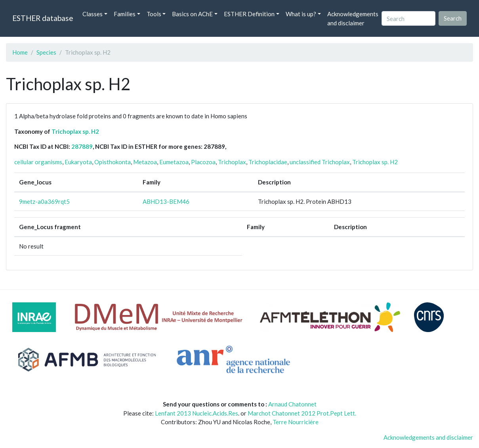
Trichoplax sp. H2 (75, 131)
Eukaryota (78, 162)
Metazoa (145, 162)
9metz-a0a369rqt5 (44, 201)
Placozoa (203, 162)
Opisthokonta (113, 162)
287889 (82, 146)
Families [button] (125, 14)
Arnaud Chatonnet (292, 404)
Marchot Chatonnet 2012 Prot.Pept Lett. (302, 413)
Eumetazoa (174, 162)
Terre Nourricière (296, 422)
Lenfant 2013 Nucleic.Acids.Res (197, 413)
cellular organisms (38, 162)
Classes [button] (93, 14)
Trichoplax (232, 162)
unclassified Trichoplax (320, 162)
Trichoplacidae (268, 162)
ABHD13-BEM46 (166, 201)
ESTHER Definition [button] (249, 14)
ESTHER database (43, 18)
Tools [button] (154, 14)
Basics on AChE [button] (192, 14)
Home (20, 52)
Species (46, 52)
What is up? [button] (301, 14)
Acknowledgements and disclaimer (353, 18)
